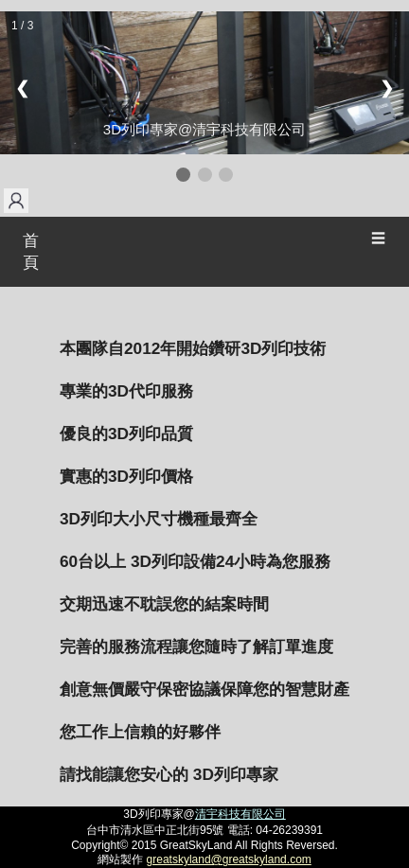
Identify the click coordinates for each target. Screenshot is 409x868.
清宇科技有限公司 (240, 814)
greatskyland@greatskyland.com (229, 859)
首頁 (31, 252)
